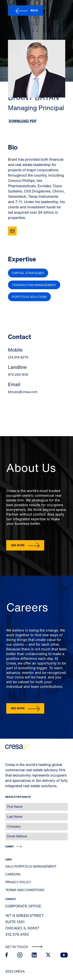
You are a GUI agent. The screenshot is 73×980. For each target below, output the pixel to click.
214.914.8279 (18, 357)
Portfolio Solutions (29, 297)
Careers (13, 874)
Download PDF (23, 121)
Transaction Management (34, 285)
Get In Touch (24, 947)
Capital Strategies (28, 273)
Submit (10, 846)
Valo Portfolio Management (31, 866)
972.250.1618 (18, 375)
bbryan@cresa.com (23, 392)
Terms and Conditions (25, 890)
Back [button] (34, 10)
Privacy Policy (18, 882)
